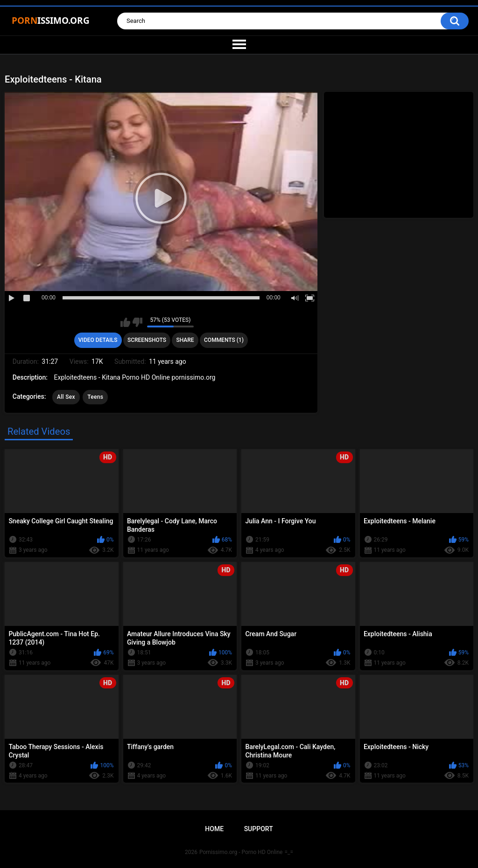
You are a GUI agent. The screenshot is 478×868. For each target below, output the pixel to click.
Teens (95, 397)
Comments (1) (224, 340)
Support (259, 829)
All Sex (66, 397)
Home (214, 829)
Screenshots (147, 340)
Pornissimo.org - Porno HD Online (241, 852)
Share (185, 340)
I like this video (125, 322)
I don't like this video (137, 322)
